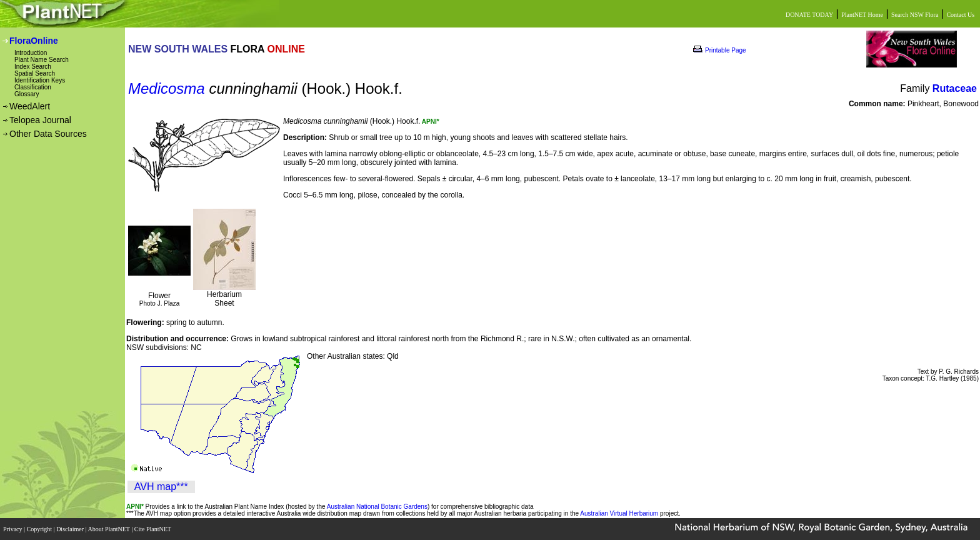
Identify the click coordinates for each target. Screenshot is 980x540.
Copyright (40, 529)
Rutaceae (955, 88)
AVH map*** (161, 487)
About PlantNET (109, 529)
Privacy (13, 529)
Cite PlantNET (153, 529)
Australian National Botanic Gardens (377, 507)
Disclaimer (71, 529)
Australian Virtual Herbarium (619, 513)
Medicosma (167, 88)
